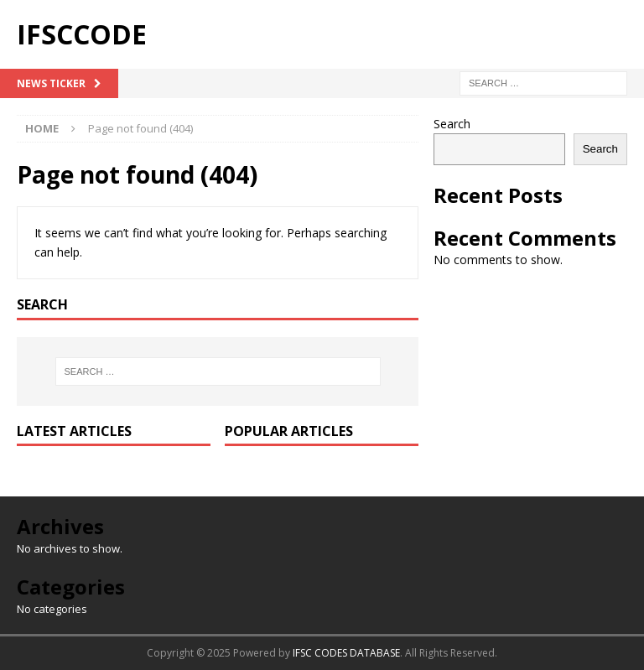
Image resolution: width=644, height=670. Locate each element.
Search (452, 124)
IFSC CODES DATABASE (346, 653)
